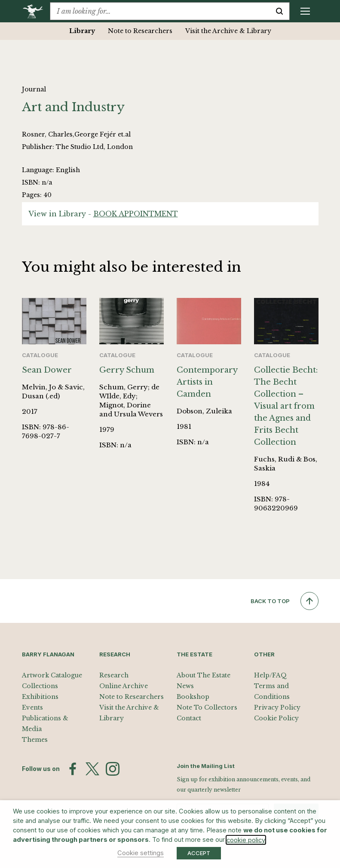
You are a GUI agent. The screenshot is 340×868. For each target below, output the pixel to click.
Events (32, 707)
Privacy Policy (277, 707)
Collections (40, 686)
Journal (34, 89)
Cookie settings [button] (141, 853)
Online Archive (124, 686)
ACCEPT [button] (199, 853)
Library (82, 31)
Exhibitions (40, 697)
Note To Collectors (207, 707)
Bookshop (193, 697)
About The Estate (204, 675)
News (185, 686)
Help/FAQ (270, 675)
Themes (35, 740)
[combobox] (160, 11)
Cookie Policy (276, 718)
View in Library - (103, 214)
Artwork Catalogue (52, 675)
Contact (189, 718)
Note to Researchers (140, 31)
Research (114, 675)
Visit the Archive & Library (228, 31)
